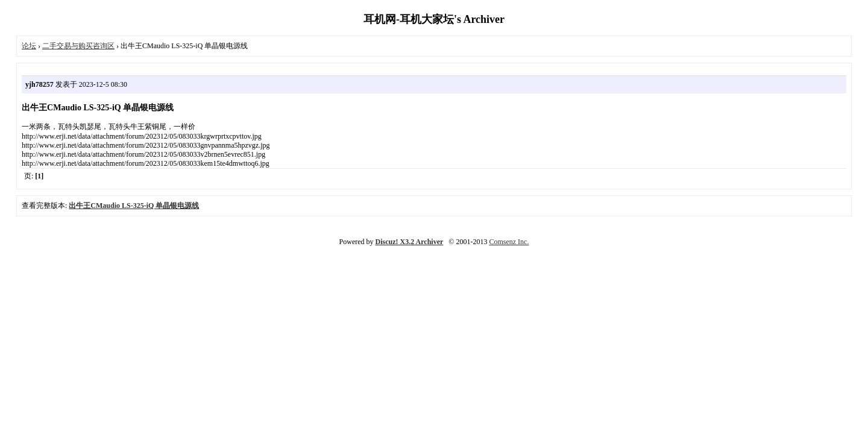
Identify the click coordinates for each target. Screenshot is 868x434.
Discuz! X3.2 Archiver (410, 242)
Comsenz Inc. (509, 242)
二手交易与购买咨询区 (78, 46)
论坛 (29, 46)
